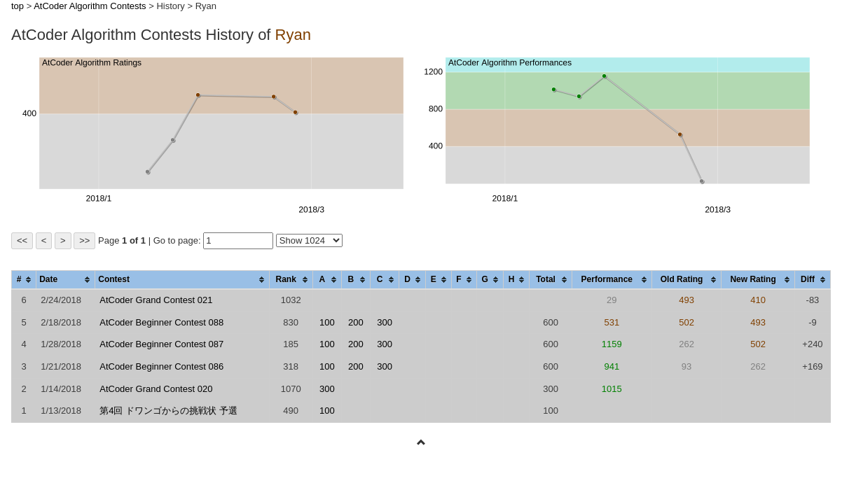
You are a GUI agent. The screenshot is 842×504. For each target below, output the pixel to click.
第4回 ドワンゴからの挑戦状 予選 (168, 411)
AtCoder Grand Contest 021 (156, 300)
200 (356, 322)
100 (327, 322)
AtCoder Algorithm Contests (90, 6)
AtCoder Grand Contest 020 (156, 389)
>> (84, 240)
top (18, 6)
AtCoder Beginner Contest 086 (161, 366)
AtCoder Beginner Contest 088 (161, 322)
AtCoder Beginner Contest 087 (161, 344)
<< (22, 240)
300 (385, 322)
